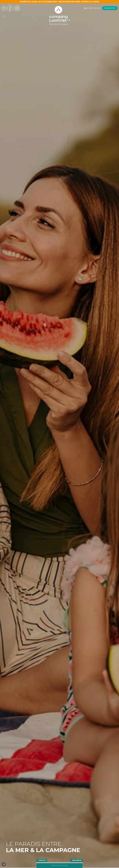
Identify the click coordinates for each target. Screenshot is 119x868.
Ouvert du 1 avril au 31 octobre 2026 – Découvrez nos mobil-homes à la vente (59, 2)
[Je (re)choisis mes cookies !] (4, 864)
